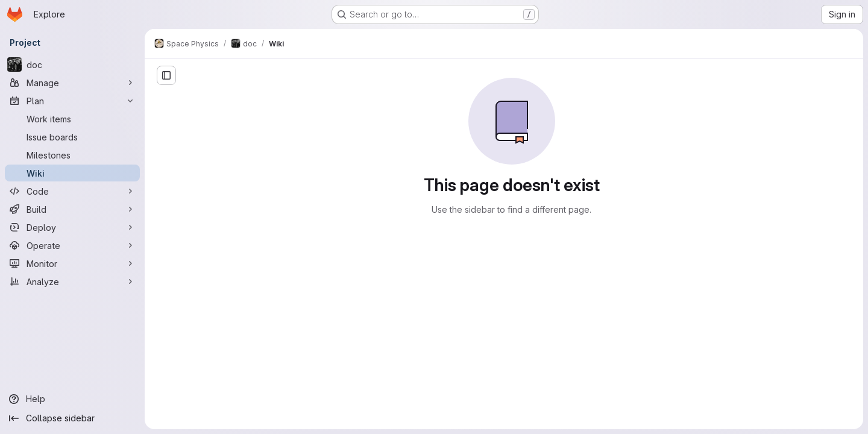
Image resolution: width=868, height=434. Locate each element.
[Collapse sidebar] (72, 418)
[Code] (72, 191)
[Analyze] (72, 281)
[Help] (72, 399)
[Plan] (72, 101)
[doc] (72, 64)
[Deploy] (72, 227)
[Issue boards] (72, 137)
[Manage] (72, 83)
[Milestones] (72, 155)
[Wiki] (72, 173)
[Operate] (72, 245)
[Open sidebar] (166, 75)
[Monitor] (72, 263)
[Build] (72, 209)
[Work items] (72, 119)
